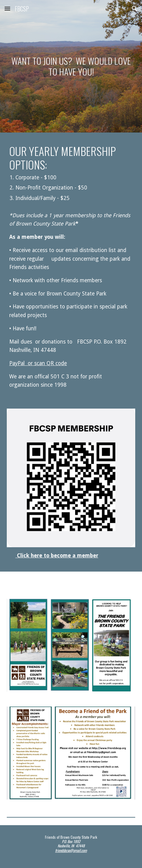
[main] (71, 66)
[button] (7, 8)
